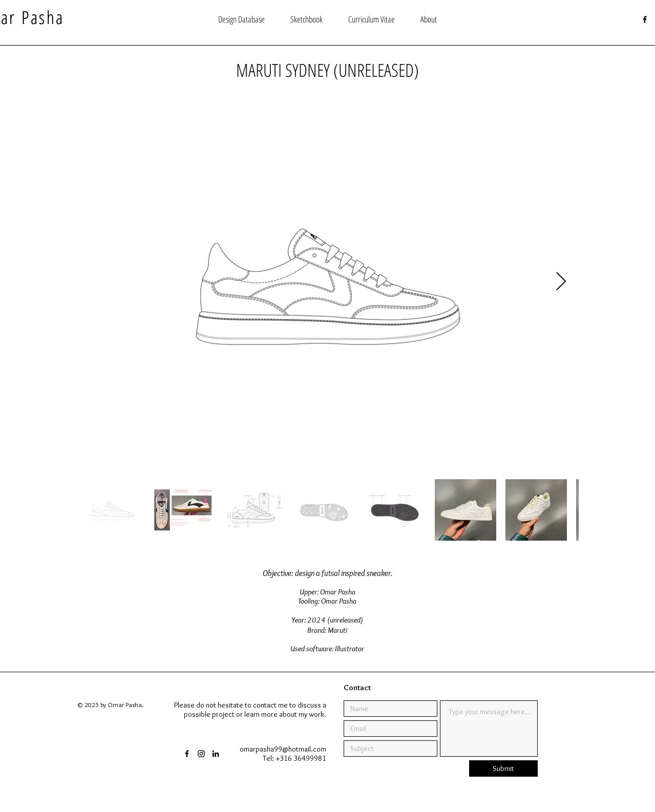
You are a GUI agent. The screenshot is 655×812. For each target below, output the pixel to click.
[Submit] (503, 768)
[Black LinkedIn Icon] (216, 754)
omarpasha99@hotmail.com (283, 749)
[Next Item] (561, 282)
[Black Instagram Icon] (201, 754)
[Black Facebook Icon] (645, 19)
